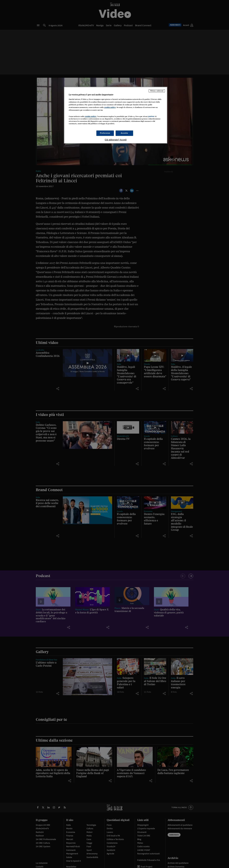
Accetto (124, 133)
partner (151, 116)
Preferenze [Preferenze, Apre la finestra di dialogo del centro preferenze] (105, 133)
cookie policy (110, 107)
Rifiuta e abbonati (157, 91)
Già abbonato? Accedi (116, 140)
